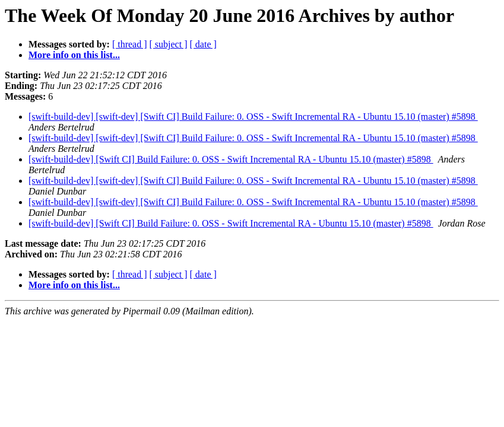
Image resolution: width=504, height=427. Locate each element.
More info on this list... (74, 55)
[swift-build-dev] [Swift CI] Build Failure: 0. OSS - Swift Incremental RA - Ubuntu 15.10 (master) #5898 (231, 159)
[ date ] (203, 44)
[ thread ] (130, 44)
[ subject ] (169, 44)
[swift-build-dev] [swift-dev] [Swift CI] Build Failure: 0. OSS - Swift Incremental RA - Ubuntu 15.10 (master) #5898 (253, 117)
